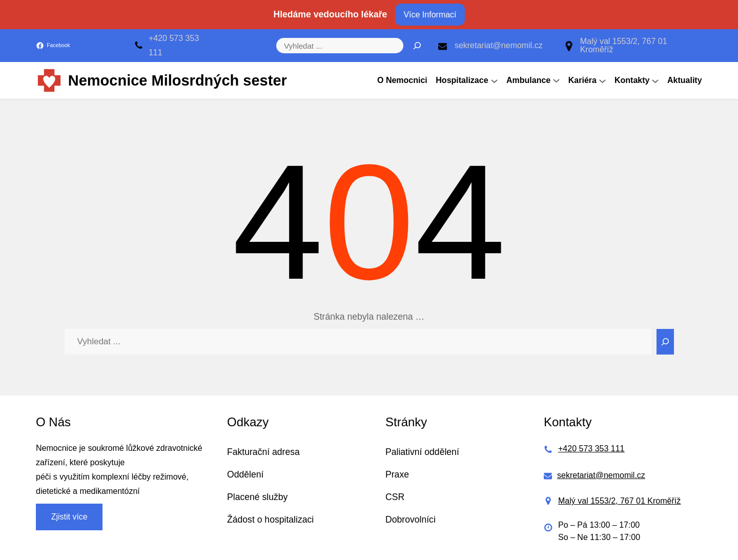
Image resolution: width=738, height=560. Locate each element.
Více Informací (430, 15)
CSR (395, 497)
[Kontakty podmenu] (655, 80)
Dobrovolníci (411, 520)
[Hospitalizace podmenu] (494, 80)
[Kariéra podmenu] (602, 80)
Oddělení (245, 474)
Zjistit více (69, 517)
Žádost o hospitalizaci (270, 520)
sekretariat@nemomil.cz (499, 45)
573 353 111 (601, 449)
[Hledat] (417, 46)
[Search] (665, 342)
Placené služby (257, 497)
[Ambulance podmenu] (556, 80)
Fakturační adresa (263, 452)
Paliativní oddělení (422, 452)
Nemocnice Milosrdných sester (178, 80)
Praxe (397, 474)
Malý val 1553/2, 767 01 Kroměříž (624, 45)
